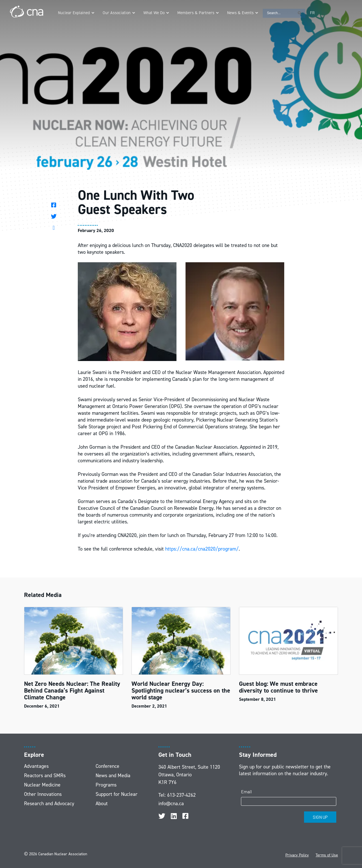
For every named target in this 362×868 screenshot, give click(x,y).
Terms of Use (327, 855)
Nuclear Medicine (42, 785)
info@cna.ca (171, 803)
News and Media (113, 775)
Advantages (36, 766)
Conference (107, 766)
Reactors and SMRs (45, 775)
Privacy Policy (297, 855)
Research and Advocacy (49, 803)
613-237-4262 (181, 795)
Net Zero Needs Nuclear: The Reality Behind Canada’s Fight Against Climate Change (72, 690)
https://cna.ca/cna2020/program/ (202, 549)
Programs (106, 785)
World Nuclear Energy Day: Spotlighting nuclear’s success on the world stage (181, 690)
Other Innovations (43, 794)
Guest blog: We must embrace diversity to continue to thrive (278, 687)
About (102, 803)
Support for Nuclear (117, 794)
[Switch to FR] (312, 13)
